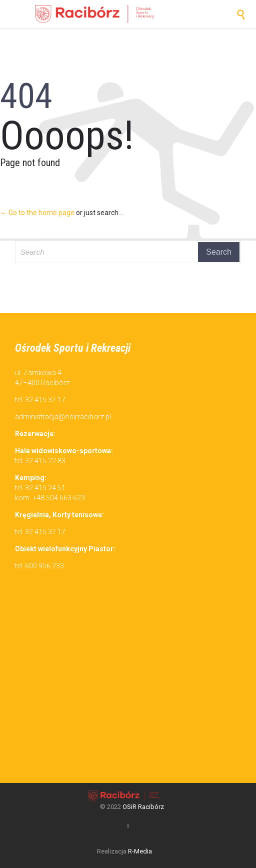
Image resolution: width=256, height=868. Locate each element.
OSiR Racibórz (143, 807)
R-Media (140, 851)
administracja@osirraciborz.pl (63, 417)
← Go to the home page (37, 213)
